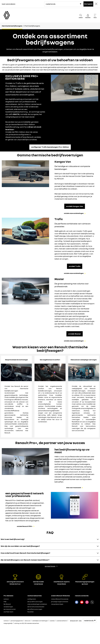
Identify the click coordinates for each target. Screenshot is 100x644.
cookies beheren (62, 621)
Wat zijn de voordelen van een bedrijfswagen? (20, 546)
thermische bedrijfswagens (12, 26)
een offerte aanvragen (35, 609)
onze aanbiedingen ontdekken (37, 604)
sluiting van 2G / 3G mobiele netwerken (27, 623)
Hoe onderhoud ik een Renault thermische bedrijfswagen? (25, 553)
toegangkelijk (8, 623)
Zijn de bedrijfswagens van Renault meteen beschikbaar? (25, 560)
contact (6, 599)
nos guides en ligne (57, 604)
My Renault (7, 604)
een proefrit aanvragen (35, 602)
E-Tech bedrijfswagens (32, 26)
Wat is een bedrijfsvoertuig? (13, 539)
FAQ (5, 602)
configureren (32, 599)
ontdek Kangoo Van (75, 206)
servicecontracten (10, 609)
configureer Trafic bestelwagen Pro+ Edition (50, 147)
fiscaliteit (31, 612)
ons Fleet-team (8, 612)
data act (28, 621)
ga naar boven (50, 566)
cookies (52, 621)
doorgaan (88, 4)
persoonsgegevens (17, 621)
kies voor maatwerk (74, 488)
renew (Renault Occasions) (60, 599)
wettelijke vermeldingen (40, 621)
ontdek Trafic (75, 266)
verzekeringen (8, 607)
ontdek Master (75, 334)
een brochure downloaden (36, 607)
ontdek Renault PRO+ (25, 526)
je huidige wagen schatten (60, 602)
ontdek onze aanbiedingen (74, 213)
